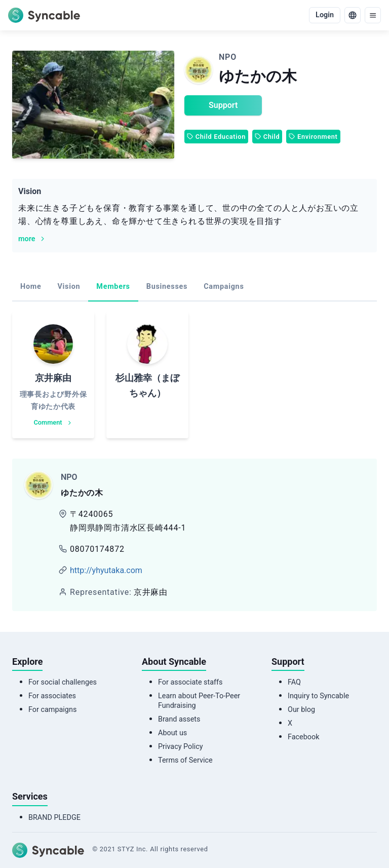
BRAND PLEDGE (54, 818)
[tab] (31, 287)
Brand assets (179, 719)
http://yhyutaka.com (106, 570)
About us (172, 733)
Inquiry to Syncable (318, 696)
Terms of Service (185, 760)
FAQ (294, 682)
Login (325, 15)
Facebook (304, 737)
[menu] (373, 15)
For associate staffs (190, 682)
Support (223, 105)
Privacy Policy (181, 747)
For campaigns (52, 710)
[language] (353, 15)
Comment (53, 422)
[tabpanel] (194, 375)
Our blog (301, 710)
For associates (52, 696)
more (32, 239)
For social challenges (63, 682)
